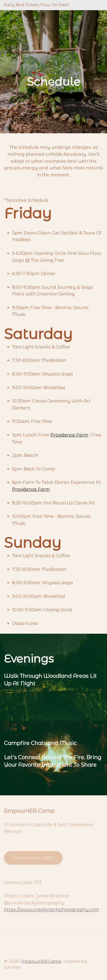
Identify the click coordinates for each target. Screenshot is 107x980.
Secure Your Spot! (33, 859)
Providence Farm (69, 435)
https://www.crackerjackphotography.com (51, 911)
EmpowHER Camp (42, 962)
